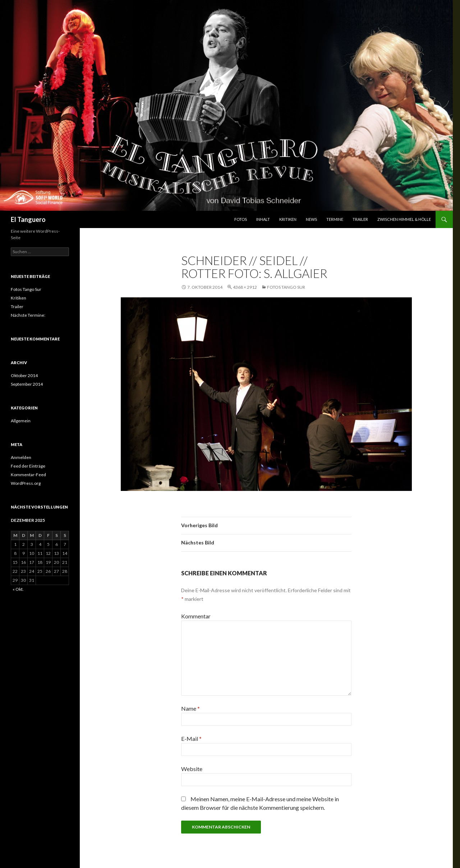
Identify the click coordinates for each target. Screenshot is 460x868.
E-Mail (191, 739)
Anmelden (21, 457)
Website (192, 769)
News (311, 219)
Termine (335, 219)
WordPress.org (26, 483)
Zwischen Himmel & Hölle (404, 219)
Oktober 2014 (24, 375)
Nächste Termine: (28, 315)
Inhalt (263, 219)
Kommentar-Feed (28, 475)
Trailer (360, 219)
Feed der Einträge (28, 466)
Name (190, 708)
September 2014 (27, 384)
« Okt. (18, 589)
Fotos (241, 219)
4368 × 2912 (245, 287)
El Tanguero (28, 219)
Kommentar (196, 616)
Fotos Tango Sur (286, 287)
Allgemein (21, 421)
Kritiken (288, 219)
